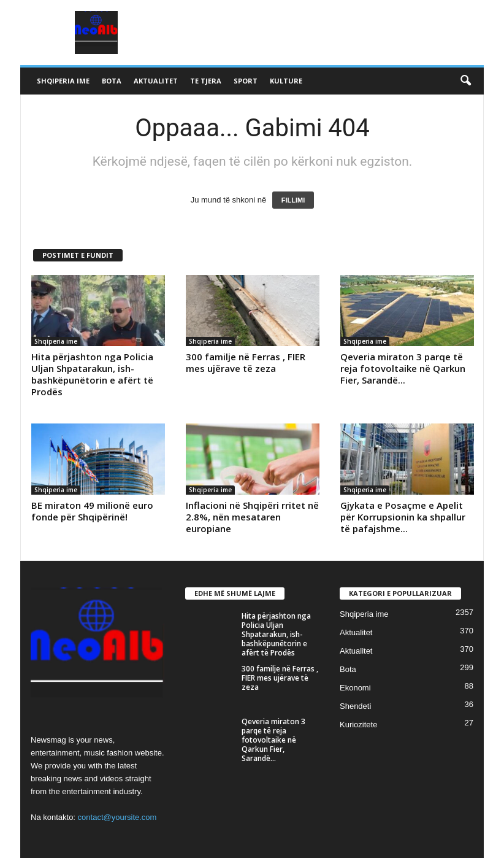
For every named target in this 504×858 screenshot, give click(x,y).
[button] (465, 81)
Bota (112, 81)
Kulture (286, 81)
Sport (246, 81)
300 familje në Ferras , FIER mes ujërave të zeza (246, 362)
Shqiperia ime (63, 81)
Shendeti (355, 706)
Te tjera (206, 81)
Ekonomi (355, 688)
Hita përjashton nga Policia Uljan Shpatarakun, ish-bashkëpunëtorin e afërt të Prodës (92, 374)
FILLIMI (293, 200)
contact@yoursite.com (117, 817)
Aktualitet (156, 81)
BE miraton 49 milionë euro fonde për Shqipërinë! (92, 511)
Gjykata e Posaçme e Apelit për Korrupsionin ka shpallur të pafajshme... (403, 517)
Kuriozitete (358, 725)
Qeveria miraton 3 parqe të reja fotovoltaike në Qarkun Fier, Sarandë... (403, 368)
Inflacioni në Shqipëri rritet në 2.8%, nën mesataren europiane (252, 517)
